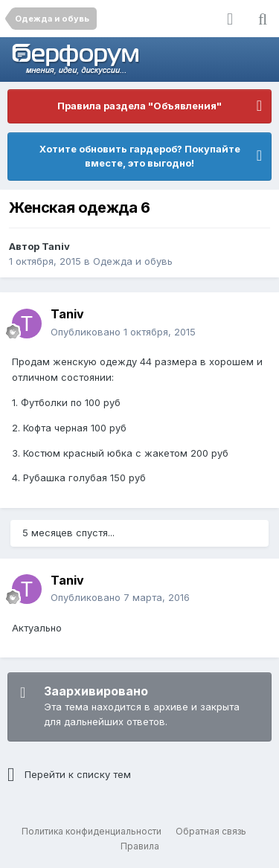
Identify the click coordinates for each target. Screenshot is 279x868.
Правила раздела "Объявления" (139, 106)
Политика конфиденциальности (92, 831)
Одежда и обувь (133, 261)
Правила (140, 846)
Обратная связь (211, 831)
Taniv (56, 246)
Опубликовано (123, 332)
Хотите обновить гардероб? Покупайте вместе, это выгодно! (140, 156)
